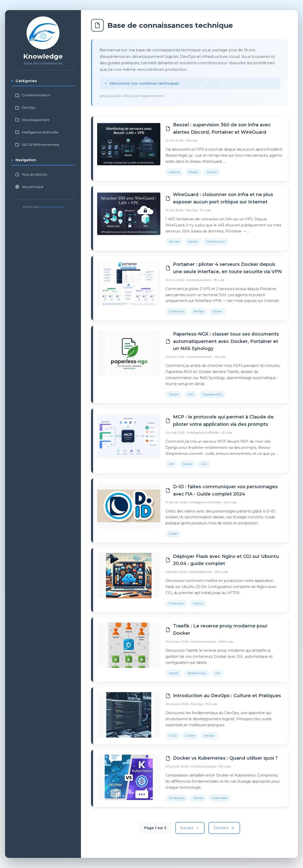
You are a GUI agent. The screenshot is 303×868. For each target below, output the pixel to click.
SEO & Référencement (37, 145)
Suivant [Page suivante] (190, 828)
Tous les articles (31, 174)
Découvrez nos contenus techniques (141, 83)
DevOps (25, 107)
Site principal (29, 187)
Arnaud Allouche (52, 207)
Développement (32, 120)
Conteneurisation (33, 95)
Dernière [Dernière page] (224, 828)
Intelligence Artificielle (37, 132)
